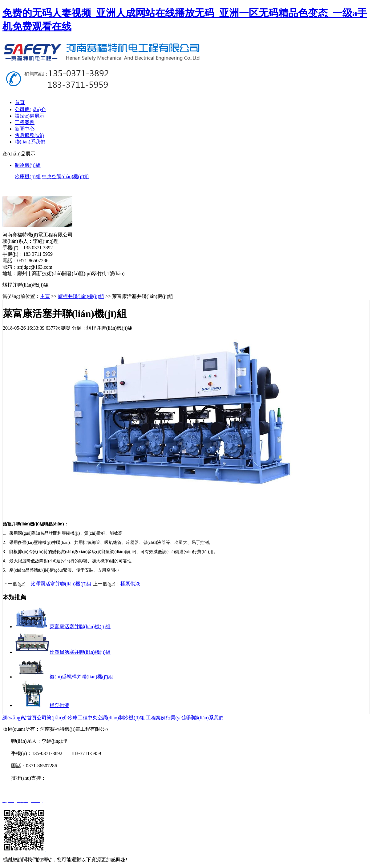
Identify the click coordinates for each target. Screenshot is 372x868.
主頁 (45, 296)
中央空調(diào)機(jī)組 (66, 177)
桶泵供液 (130, 584)
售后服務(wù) (29, 135)
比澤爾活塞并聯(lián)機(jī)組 (61, 584)
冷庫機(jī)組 (28, 177)
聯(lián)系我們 (30, 142)
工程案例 (25, 122)
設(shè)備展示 (30, 116)
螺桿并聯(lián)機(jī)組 (81, 296)
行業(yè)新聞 (180, 718)
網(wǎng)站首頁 (20, 718)
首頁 (20, 102)
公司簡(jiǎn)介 (30, 109)
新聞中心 (25, 129)
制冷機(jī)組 (132, 718)
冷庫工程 (78, 718)
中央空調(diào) (103, 718)
